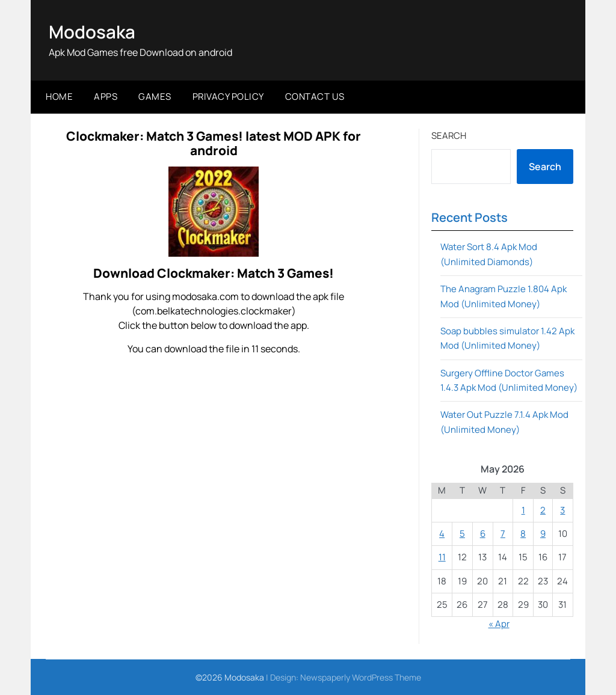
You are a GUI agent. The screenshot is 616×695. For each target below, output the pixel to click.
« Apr (499, 624)
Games (155, 96)
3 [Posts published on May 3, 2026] (562, 510)
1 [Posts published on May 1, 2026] (523, 510)
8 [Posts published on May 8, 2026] (523, 534)
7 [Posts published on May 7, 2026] (503, 534)
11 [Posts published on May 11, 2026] (442, 557)
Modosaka (93, 32)
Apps (106, 96)
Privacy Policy (228, 96)
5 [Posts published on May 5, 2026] (462, 534)
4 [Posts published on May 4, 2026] (442, 534)
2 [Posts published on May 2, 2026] (543, 510)
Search (449, 135)
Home (59, 96)
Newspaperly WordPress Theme (361, 677)
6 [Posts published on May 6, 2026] (483, 534)
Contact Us (315, 96)
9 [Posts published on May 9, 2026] (543, 534)
